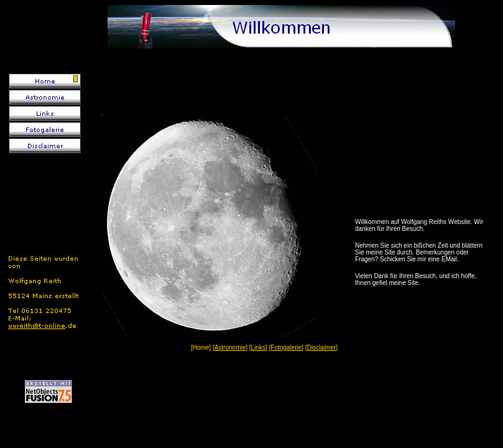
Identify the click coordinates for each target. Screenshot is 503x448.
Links (258, 348)
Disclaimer (322, 348)
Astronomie (230, 348)
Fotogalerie (286, 348)
